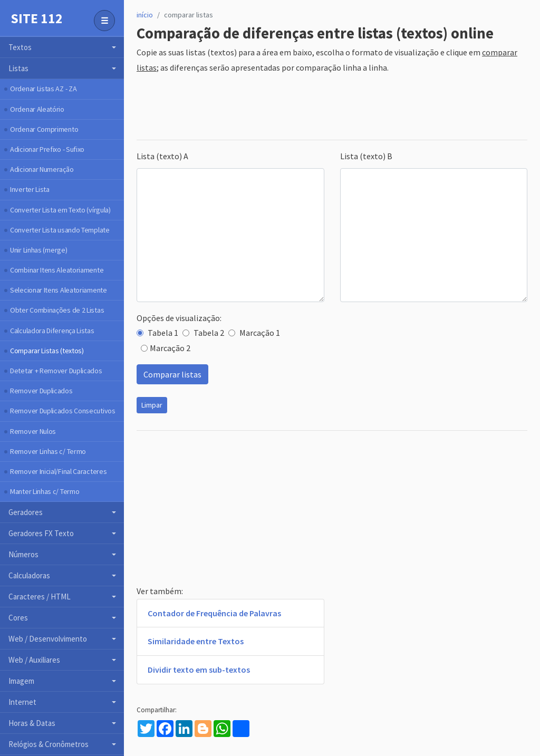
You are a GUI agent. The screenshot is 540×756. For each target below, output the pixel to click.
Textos (20, 47)
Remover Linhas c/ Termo (48, 451)
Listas (18, 68)
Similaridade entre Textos (196, 641)
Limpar (152, 405)
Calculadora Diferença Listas (52, 331)
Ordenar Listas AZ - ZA (43, 89)
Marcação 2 (166, 348)
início (145, 15)
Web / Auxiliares (34, 660)
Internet (22, 702)
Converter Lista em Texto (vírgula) (60, 210)
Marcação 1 (254, 333)
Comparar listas (172, 374)
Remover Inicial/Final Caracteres (58, 471)
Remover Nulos (33, 431)
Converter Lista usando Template (60, 230)
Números (23, 554)
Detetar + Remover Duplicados (56, 371)
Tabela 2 (203, 333)
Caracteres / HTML (40, 597)
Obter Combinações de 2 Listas (57, 310)
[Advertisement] (329, 108)
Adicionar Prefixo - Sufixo (47, 149)
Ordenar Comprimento (44, 129)
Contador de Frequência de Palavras (214, 613)
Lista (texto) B (366, 156)
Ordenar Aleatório (37, 109)
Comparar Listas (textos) (47, 351)
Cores (18, 618)
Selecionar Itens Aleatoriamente (59, 290)
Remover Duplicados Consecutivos (63, 411)
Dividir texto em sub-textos (199, 670)
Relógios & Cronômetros (49, 744)
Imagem (21, 681)
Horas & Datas (32, 723)
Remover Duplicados (41, 391)
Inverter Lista (30, 189)
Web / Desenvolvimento (48, 639)
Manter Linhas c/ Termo (45, 491)
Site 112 (37, 18)
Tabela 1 (157, 333)
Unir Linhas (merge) (38, 250)
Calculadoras (29, 575)
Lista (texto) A (162, 156)
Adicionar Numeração (42, 169)
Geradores (26, 512)
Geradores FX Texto (41, 533)
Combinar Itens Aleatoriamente (57, 270)
